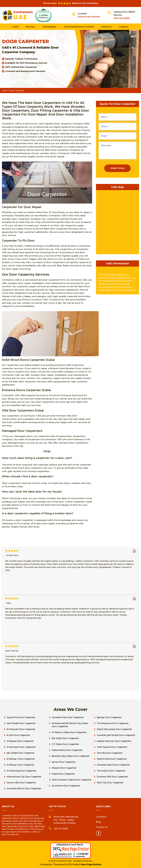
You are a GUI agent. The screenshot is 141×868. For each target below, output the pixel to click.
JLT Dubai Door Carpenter (65, 744)
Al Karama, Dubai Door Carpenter (69, 732)
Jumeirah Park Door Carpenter (68, 717)
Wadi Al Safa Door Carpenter (112, 759)
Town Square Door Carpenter (112, 747)
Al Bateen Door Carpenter (20, 741)
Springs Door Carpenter (109, 717)
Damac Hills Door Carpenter (21, 783)
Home (16, 27)
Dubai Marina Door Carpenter (67, 750)
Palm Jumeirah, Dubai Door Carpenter (72, 780)
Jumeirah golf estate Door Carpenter (116, 735)
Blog (98, 822)
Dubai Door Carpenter (63, 774)
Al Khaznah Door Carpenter (21, 729)
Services (31, 27)
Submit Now (117, 168)
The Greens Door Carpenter (111, 771)
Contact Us (106, 27)
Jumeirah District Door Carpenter (24, 789)
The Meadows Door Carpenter (113, 723)
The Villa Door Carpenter (110, 753)
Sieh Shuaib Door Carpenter (21, 723)
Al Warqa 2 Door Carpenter (21, 759)
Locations (124, 27)
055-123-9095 (122, 18)
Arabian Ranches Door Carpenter (114, 741)
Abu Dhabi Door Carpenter (21, 753)
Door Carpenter (17, 90)
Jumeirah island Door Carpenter (113, 765)
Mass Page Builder (91, 864)
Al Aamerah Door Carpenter (21, 747)
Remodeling (50, 27)
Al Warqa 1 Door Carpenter (20, 765)
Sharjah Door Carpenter (64, 768)
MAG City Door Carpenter (110, 783)
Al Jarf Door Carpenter (18, 735)
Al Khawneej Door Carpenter (21, 771)
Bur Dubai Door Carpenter (65, 738)
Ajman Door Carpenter (64, 762)
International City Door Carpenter (24, 777)
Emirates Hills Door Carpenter (112, 777)
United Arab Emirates (89, 17)
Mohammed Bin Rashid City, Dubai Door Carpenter (70, 725)
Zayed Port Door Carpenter (21, 717)
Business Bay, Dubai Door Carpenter (71, 756)
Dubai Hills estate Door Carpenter (114, 729)
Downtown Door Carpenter (66, 786)
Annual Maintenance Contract (79, 27)
